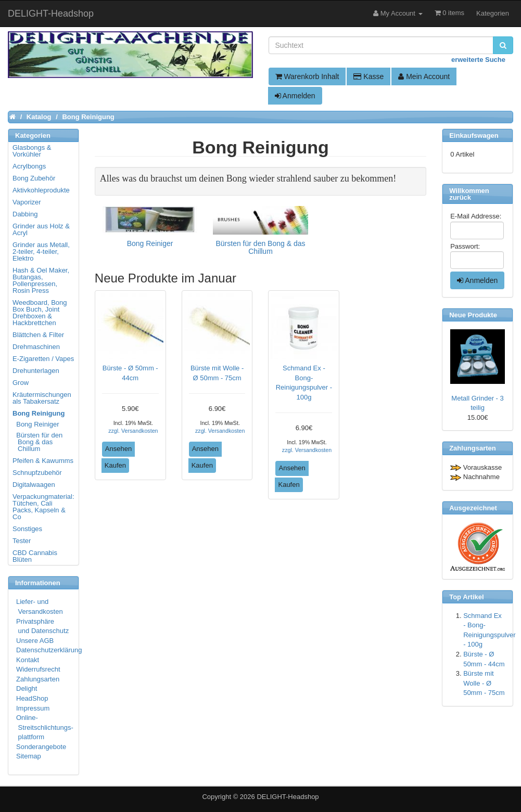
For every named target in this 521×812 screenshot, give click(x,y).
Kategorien (493, 13)
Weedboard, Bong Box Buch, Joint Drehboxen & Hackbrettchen (40, 313)
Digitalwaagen (34, 485)
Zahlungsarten (38, 679)
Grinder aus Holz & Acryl (41, 229)
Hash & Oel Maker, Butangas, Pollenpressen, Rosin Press (41, 280)
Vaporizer (27, 202)
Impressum (33, 708)
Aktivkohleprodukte (41, 190)
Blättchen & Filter (38, 335)
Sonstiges (27, 529)
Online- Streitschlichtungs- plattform (45, 727)
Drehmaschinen (36, 347)
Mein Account (424, 76)
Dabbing (25, 214)
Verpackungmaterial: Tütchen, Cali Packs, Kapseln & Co (43, 507)
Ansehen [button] (118, 449)
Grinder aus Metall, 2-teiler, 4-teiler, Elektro (41, 252)
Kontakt (28, 660)
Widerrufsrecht (38, 669)
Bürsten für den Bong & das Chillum (38, 442)
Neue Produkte (473, 315)
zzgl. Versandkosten (133, 431)
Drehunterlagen (36, 371)
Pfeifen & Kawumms (43, 461)
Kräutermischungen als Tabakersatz (42, 398)
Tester (22, 541)
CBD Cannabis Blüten (35, 556)
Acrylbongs (29, 166)
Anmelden (295, 96)
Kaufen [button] (115, 465)
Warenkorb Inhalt (307, 76)
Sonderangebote (41, 747)
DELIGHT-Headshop (288, 797)
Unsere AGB (35, 641)
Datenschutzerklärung (49, 650)
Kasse (368, 76)
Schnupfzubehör (37, 473)
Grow (21, 383)
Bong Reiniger (36, 424)
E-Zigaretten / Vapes (43, 359)
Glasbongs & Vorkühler (32, 151)
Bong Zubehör (34, 178)
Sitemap (29, 756)
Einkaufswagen (474, 136)
